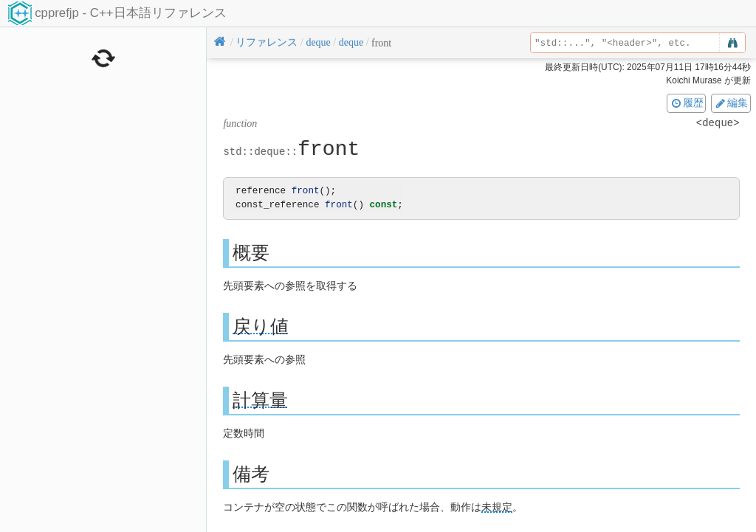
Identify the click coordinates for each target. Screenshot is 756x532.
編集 (731, 103)
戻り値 (261, 326)
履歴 (687, 103)
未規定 (497, 507)
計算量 (260, 400)
